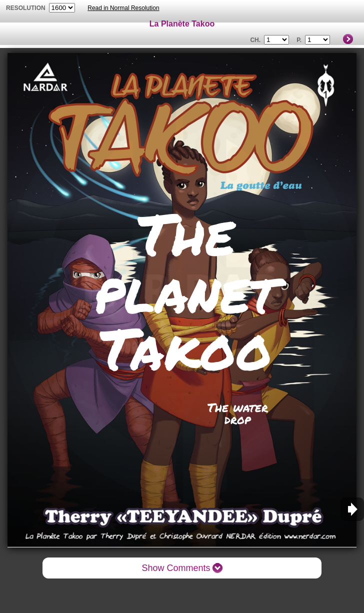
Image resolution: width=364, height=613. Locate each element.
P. (299, 40)
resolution (26, 8)
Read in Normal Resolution (123, 8)
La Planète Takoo (182, 24)
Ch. (255, 40)
